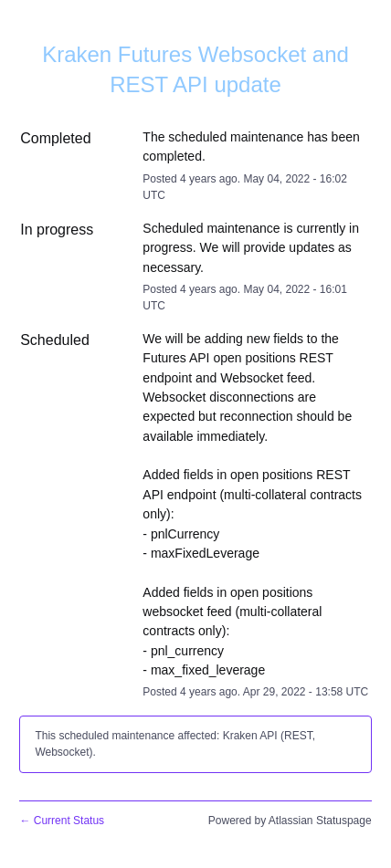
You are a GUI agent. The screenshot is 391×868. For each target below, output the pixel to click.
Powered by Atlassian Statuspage (290, 821)
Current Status (62, 821)
